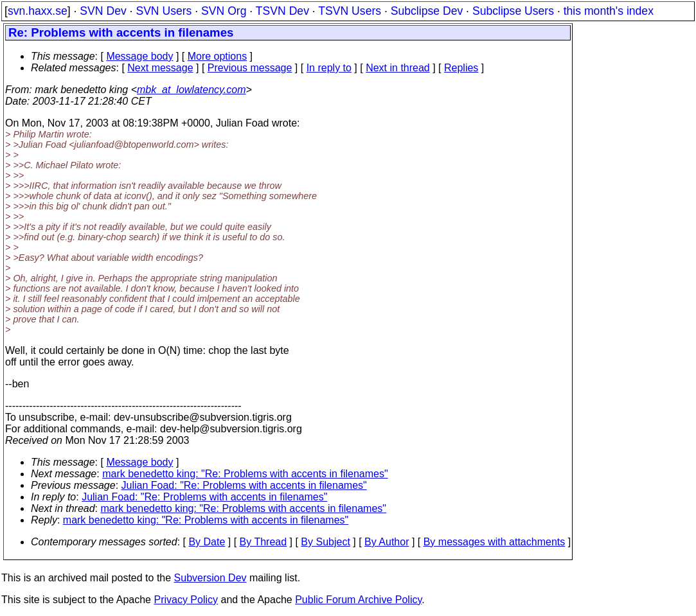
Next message (160, 68)
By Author (387, 542)
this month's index (609, 11)
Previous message (250, 68)
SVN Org (224, 11)
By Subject (325, 542)
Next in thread (398, 68)
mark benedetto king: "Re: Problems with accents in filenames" (245, 474)
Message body (139, 56)
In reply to (329, 68)
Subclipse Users (513, 11)
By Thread (263, 542)
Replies (461, 68)
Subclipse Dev (427, 11)
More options (218, 56)
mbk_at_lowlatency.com (192, 90)
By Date (207, 542)
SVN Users (164, 11)
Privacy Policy (186, 600)
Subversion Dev (210, 578)
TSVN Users (350, 11)
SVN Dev (103, 11)
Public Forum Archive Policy (358, 600)
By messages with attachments (495, 542)
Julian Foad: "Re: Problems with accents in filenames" (244, 485)
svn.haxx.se (38, 11)
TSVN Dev (282, 11)
